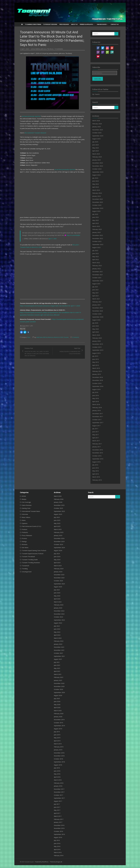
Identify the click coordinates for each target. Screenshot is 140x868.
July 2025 (95, 142)
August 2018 (96, 389)
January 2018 (96, 410)
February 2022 (97, 266)
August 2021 (96, 284)
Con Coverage (26, 502)
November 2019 (98, 344)
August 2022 (96, 247)
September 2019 (98, 350)
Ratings (24, 541)
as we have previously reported (65, 169)
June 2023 (96, 217)
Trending (25, 569)
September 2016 (98, 459)
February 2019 (97, 371)
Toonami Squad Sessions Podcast (33, 554)
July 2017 (95, 429)
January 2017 (96, 447)
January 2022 (96, 269)
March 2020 (96, 335)
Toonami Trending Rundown (31, 563)
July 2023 (95, 214)
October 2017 (97, 420)
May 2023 (96, 220)
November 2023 (98, 202)
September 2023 (98, 208)
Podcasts (25, 532)
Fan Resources (102, 24)
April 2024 (96, 187)
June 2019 (96, 359)
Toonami (66, 337)
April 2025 (96, 151)
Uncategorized (27, 572)
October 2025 (97, 133)
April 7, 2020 (53, 239)
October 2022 (97, 241)
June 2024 (96, 181)
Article (24, 496)
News (29, 337)
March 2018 (96, 404)
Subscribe (98, 79)
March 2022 (96, 263)
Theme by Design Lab (56, 862)
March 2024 (96, 190)
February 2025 (97, 157)
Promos (24, 538)
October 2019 (97, 347)
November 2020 (98, 311)
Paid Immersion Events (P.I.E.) (31, 526)
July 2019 (95, 356)
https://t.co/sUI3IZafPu (73, 235)
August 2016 (96, 462)
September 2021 (98, 281)
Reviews (25, 544)
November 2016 (98, 453)
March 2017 (96, 441)
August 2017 (96, 426)
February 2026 (97, 124)
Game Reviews (27, 505)
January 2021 (96, 305)
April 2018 (96, 401)
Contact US (115, 24)
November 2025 (98, 130)
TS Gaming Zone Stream (33, 24)
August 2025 (96, 139)
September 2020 (98, 317)
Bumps (24, 499)
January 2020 (96, 341)
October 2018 (97, 383)
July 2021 (95, 287)
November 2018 (98, 380)
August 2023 (96, 211)
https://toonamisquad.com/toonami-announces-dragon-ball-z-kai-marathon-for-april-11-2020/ (50, 306)
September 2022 (98, 244)
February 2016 (97, 480)
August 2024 (96, 175)
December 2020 (98, 308)
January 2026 (96, 127)
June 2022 (96, 253)
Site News (25, 547)
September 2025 (98, 136)
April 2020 (96, 332)
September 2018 (98, 386)
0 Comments (59, 49)
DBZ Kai (45, 337)
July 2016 (95, 465)
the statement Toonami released (35, 133)
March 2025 (96, 154)
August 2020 (96, 320)
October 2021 (97, 278)
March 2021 (96, 299)
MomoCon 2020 (59, 337)
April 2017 (96, 438)
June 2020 (96, 326)
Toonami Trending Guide (30, 560)
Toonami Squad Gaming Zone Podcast (34, 550)
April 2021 (96, 296)
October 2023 (97, 205)
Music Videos (26, 517)
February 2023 (97, 229)
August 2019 (96, 353)
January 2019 (96, 374)
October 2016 (97, 456)
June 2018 (96, 395)
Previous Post (38, 352)
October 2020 (97, 314)
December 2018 (98, 377)
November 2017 (98, 416)
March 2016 (96, 477)
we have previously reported (31, 116)
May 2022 (96, 257)
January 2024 (96, 196)
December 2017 (98, 414)
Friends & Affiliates (86, 24)
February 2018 (97, 407)
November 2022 (98, 238)
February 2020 (97, 338)
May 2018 (96, 398)
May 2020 (96, 329)
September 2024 (98, 172)
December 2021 (98, 272)
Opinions (25, 523)
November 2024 (98, 166)
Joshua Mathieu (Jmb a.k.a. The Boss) (42, 49)
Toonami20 (26, 566)
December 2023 (98, 199)
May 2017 (96, 435)
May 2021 (96, 293)
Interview (25, 514)
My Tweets (96, 94)
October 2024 (97, 169)
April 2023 (96, 223)
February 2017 (97, 444)
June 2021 (96, 290)
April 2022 (96, 259)
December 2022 (98, 235)
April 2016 (96, 474)
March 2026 (96, 121)
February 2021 (97, 302)
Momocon (51, 337)
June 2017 (96, 432)
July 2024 (95, 178)
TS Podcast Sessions (50, 24)
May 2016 (96, 471)
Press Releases (64, 24)
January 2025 (96, 160)
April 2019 (96, 365)
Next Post (67, 351)
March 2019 (96, 368)
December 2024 (98, 163)
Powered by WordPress (42, 862)
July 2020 (95, 323)
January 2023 (96, 232)
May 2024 (96, 184)
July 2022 (95, 250)
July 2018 (95, 392)
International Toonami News (31, 511)
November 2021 (98, 275)
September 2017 (98, 423)
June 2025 (96, 145)
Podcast (25, 529)
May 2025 (96, 148)
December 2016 (98, 450)
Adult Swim (39, 337)
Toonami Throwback (28, 556)
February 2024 (97, 193)
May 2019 (96, 362)
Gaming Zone (26, 508)
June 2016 (96, 468)
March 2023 (96, 226)
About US (74, 24)
